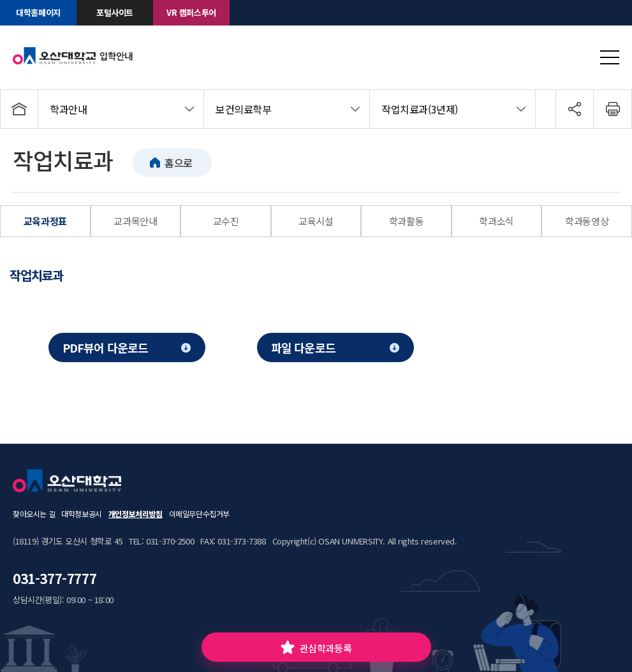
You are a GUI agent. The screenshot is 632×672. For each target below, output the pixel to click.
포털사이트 (115, 12)
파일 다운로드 (303, 347)
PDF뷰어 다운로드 (105, 347)
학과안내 (68, 109)
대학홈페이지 (38, 12)
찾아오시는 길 (34, 514)
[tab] (44, 275)
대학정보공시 (82, 514)
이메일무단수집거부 (199, 514)
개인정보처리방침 (136, 514)
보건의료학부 (244, 109)
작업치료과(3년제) (420, 109)
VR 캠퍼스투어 (191, 12)
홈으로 (179, 163)
